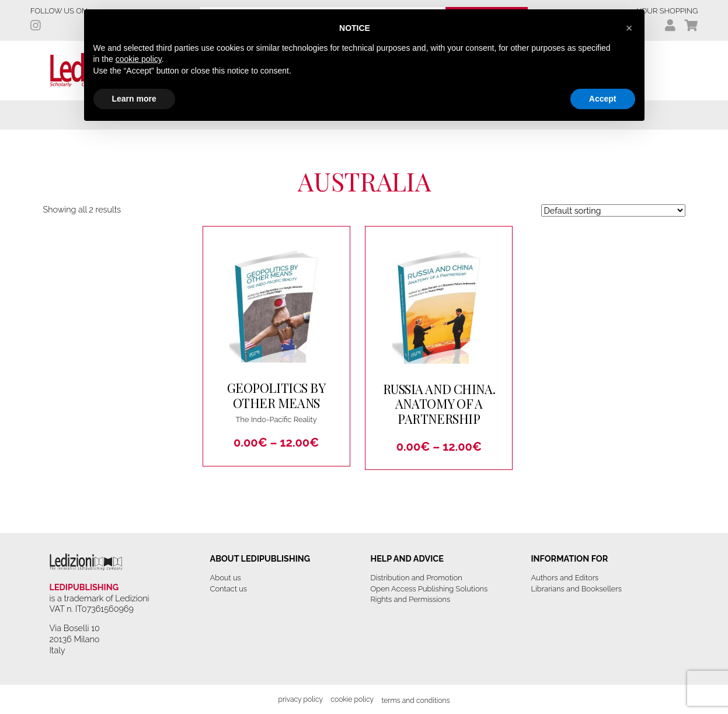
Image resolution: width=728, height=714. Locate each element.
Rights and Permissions (411, 599)
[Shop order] (613, 210)
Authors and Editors (565, 578)
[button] (629, 28)
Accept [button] (603, 99)
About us (226, 578)
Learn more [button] (134, 99)
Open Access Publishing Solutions (429, 589)
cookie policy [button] (139, 59)
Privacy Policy (300, 699)
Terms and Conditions (415, 700)
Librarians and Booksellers (577, 589)
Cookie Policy (352, 699)
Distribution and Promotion (417, 578)
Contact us (229, 589)
